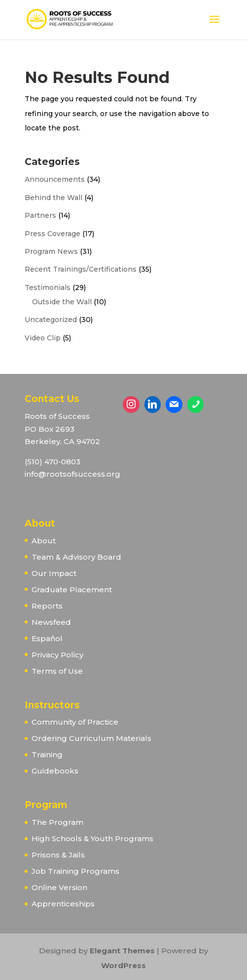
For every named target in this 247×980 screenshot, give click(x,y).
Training (47, 755)
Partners (40, 215)
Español (47, 638)
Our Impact (54, 573)
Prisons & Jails (58, 855)
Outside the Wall (62, 302)
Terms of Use (57, 671)
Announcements (55, 179)
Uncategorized (51, 320)
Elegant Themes (122, 951)
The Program (57, 822)
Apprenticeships (63, 904)
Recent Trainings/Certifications (81, 269)
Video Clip (43, 338)
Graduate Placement (72, 590)
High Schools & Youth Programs (92, 838)
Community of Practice (75, 722)
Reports (47, 606)
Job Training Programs (75, 871)
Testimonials (48, 287)
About (44, 541)
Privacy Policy (57, 655)
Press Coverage (53, 234)
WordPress (123, 965)
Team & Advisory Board (76, 557)
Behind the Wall (53, 198)
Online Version (59, 887)
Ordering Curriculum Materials (91, 738)
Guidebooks (55, 771)
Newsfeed (51, 622)
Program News (51, 251)
